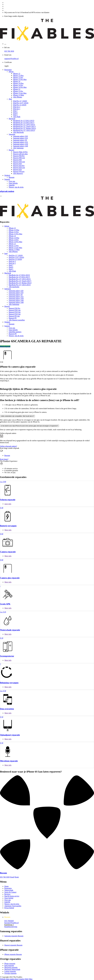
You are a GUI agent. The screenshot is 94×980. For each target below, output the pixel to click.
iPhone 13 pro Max (20, 93)
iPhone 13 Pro (18, 91)
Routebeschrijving (11, 927)
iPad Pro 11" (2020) (20, 101)
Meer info (8, 530)
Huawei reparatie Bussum (13, 945)
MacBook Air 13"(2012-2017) (24, 123)
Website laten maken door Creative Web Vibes (16, 979)
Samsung (12, 134)
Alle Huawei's (18, 173)
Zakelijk (12, 185)
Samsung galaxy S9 (20, 140)
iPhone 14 (17, 81)
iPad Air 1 (17, 109)
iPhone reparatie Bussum (13, 954)
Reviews (7, 894)
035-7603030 (9, 921)
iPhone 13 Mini (19, 95)
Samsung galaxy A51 (21, 142)
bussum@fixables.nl (12, 923)
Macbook (12, 119)
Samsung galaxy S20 (20, 136)
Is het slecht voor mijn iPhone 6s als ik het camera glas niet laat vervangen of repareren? (29, 426)
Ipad (6, 253)
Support (7, 179)
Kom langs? (4, 459)
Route (17, 877)
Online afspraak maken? (8, 446)
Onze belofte (13, 183)
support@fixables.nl (11, 59)
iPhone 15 (17, 74)
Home (6, 886)
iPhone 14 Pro (18, 85)
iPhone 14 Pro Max (20, 87)
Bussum (12, 177)
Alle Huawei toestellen (17, 320)
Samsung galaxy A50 (21, 144)
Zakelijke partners (15, 332)
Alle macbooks (14, 287)
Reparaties (8, 70)
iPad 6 (15, 113)
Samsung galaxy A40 (21, 146)
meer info (8, 504)
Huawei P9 (13, 318)
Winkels (7, 175)
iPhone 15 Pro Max (20, 79)
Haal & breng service (12, 896)
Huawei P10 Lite (15, 312)
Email (12, 877)
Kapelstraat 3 (9, 925)
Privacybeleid (9, 908)
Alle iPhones (18, 97)
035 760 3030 (9, 51)
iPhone (11, 72)
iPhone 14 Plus (18, 83)
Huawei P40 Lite (19, 158)
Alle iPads (17, 117)
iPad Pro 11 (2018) (20, 105)
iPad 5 (15, 115)
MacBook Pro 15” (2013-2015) (24, 130)
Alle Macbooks (18, 132)
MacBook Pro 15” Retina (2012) (24, 128)
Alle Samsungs (18, 148)
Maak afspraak (5, 346)
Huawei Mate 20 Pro (20, 152)
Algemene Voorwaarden (13, 906)
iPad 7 (15, 111)
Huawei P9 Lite (14, 316)
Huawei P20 (17, 170)
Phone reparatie (10, 964)
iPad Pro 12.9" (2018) (21, 103)
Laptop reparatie (10, 971)
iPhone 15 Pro (18, 77)
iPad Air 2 (17, 107)
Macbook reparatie (11, 967)
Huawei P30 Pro (14, 308)
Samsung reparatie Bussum (14, 936)
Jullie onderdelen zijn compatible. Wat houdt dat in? (17, 416)
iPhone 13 (17, 89)
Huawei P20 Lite (19, 168)
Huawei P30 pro (19, 171)
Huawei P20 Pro (19, 166)
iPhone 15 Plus (18, 76)
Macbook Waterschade (12, 969)
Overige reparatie (10, 973)
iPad (10, 99)
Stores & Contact (10, 892)
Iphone (7, 226)
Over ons (12, 181)
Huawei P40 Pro (19, 156)
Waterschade (9, 890)
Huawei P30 (17, 164)
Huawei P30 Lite (19, 162)
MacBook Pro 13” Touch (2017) (24, 126)
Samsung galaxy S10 (20, 138)
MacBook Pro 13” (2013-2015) (24, 124)
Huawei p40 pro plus (20, 154)
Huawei (11, 150)
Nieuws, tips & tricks (16, 187)
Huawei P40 (17, 160)
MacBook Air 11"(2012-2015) (24, 121)
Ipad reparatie (9, 965)
